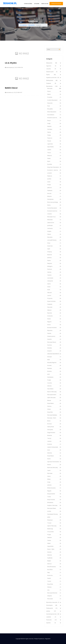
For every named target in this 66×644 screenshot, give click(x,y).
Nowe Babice (54, 403)
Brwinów (54, 371)
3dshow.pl (10, 3)
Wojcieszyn (54, 520)
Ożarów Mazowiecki (54, 208)
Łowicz (54, 182)
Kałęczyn (54, 310)
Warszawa (54, 88)
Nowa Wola (54, 584)
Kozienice (54, 444)
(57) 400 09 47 (18, 92)
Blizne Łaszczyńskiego (54, 202)
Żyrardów (54, 164)
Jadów (54, 517)
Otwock (54, 234)
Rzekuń (54, 465)
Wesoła (54, 400)
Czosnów (54, 383)
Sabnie (54, 284)
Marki (54, 161)
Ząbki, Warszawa (54, 398)
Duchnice (54, 345)
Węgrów (54, 322)
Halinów (54, 272)
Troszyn (54, 523)
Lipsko (54, 470)
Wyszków (54, 313)
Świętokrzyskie (54, 72)
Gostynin (54, 351)
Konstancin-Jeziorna (54, 211)
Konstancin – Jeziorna (54, 170)
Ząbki (54, 249)
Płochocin (54, 269)
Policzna (54, 406)
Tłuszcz (54, 153)
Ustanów (54, 214)
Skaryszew (54, 103)
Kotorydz (54, 357)
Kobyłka (54, 231)
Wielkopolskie (54, 80)
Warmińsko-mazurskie (54, 602)
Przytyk (54, 535)
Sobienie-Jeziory (54, 336)
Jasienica (54, 258)
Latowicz (54, 441)
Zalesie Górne (54, 223)
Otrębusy (54, 252)
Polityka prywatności (39, 639)
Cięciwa (54, 540)
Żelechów (54, 453)
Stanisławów (54, 377)
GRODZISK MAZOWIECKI (54, 354)
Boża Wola (54, 570)
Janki (54, 374)
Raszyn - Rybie (54, 549)
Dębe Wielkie (54, 147)
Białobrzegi (54, 529)
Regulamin (48, 639)
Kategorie (37, 4)
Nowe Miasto (54, 456)
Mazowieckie (31, 25)
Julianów (54, 485)
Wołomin (54, 196)
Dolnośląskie (54, 605)
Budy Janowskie (54, 494)
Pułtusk (54, 141)
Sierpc (54, 243)
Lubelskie (54, 617)
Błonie (54, 421)
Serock (54, 325)
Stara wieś (54, 307)
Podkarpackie (54, 608)
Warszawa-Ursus (54, 217)
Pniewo (54, 185)
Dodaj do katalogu (56, 4)
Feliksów (54, 587)
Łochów (54, 511)
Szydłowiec (54, 558)
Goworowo (54, 246)
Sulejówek (54, 304)
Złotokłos (54, 348)
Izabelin (54, 150)
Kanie (54, 290)
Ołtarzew (54, 293)
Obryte (54, 409)
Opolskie (54, 623)
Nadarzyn (54, 176)
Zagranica (54, 66)
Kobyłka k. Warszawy (54, 505)
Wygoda (54, 491)
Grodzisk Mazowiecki (54, 100)
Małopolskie (54, 63)
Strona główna (28, 4)
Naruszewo (54, 599)
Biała (54, 360)
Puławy (54, 135)
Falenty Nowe (54, 427)
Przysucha (54, 298)
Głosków (54, 552)
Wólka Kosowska (54, 488)
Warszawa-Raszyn (54, 342)
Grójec (54, 482)
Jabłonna (54, 188)
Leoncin (54, 295)
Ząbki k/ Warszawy (54, 526)
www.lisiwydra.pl (9, 67)
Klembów (54, 368)
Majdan (54, 561)
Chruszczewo (54, 532)
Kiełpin (54, 543)
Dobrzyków (54, 430)
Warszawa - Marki (54, 418)
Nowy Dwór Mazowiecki (54, 167)
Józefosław (54, 225)
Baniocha (54, 255)
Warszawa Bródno (54, 395)
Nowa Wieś (54, 412)
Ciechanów (54, 228)
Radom (54, 94)
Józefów (54, 179)
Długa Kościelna (54, 433)
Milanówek (54, 220)
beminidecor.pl (9, 92)
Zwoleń (54, 578)
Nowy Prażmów (54, 500)
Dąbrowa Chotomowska (54, 462)
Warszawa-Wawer (54, 508)
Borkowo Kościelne (54, 328)
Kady (54, 572)
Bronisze (54, 424)
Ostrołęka (54, 129)
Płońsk (54, 91)
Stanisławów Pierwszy (54, 514)
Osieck (54, 287)
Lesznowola (54, 278)
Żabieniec (54, 555)
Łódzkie (54, 611)
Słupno (54, 260)
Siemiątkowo (54, 199)
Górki (54, 450)
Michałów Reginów (54, 363)
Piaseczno (54, 138)
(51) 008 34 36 (19, 67)
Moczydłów (54, 109)
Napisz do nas (45, 4)
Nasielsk (54, 126)
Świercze (54, 564)
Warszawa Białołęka (54, 415)
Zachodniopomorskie (54, 614)
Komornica (54, 575)
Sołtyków (54, 596)
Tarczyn (54, 438)
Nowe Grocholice (54, 301)
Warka (54, 205)
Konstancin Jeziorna (54, 118)
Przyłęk (54, 380)
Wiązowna (54, 330)
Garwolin (54, 339)
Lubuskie (54, 69)
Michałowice (54, 502)
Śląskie (54, 75)
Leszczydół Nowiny (54, 240)
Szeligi (54, 123)
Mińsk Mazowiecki (54, 112)
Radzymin (54, 263)
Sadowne (54, 537)
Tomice (54, 497)
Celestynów (54, 281)
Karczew (54, 193)
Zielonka (54, 386)
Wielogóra (54, 266)
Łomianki (54, 173)
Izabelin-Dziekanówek (54, 447)
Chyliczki (54, 275)
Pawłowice (54, 190)
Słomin (54, 459)
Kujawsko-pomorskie (54, 77)
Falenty (54, 132)
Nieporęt (54, 156)
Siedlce (54, 158)
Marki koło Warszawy (54, 467)
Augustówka (54, 546)
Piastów (54, 333)
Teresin (54, 581)
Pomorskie (54, 620)
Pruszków (54, 97)
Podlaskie (54, 83)
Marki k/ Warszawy (54, 392)
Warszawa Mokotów (54, 593)
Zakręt (54, 476)
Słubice (54, 319)
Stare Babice (54, 389)
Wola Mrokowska (54, 567)
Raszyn (54, 121)
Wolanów (54, 435)
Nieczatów (54, 237)
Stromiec (54, 365)
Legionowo (54, 144)
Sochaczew (54, 316)
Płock (54, 106)
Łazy (54, 590)
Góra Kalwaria (54, 115)
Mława (54, 479)
